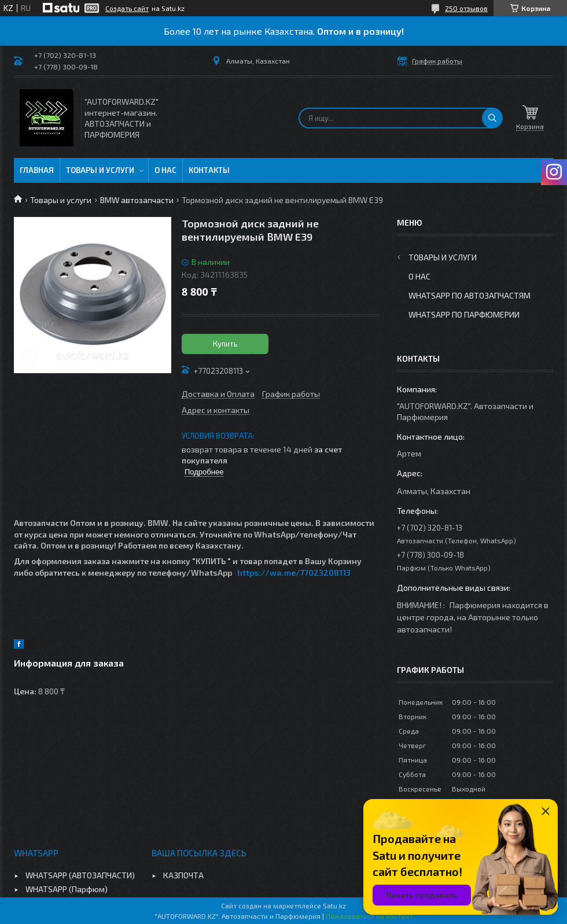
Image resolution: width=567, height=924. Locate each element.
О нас (165, 170)
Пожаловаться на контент (369, 916)
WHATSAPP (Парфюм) (67, 889)
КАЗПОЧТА (183, 875)
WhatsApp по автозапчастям (470, 295)
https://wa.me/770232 (283, 573)
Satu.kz (334, 905)
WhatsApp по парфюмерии (464, 314)
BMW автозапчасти (137, 200)
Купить (225, 344)
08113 (340, 573)
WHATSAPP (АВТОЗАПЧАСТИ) (80, 875)
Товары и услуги (100, 170)
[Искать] (492, 118)
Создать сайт (127, 8)
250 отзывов (466, 8)
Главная (37, 170)
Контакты (209, 170)
